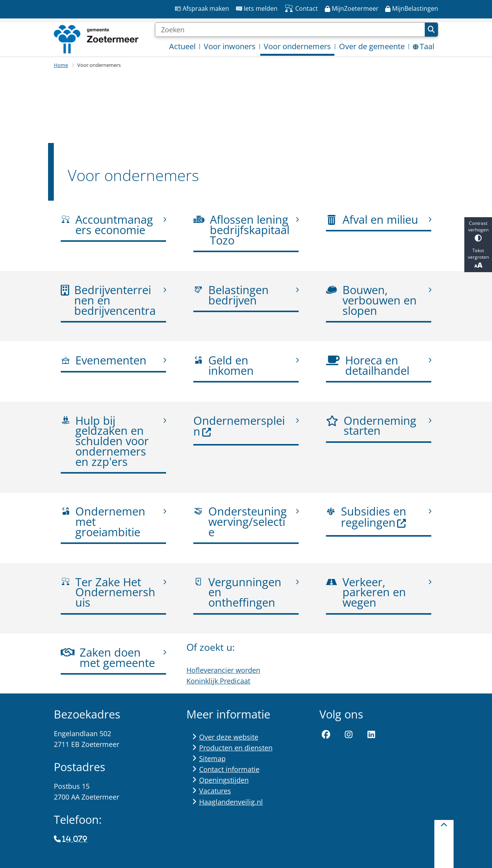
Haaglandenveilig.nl (231, 802)
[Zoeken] (290, 30)
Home (61, 65)
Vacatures (215, 791)
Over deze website (229, 737)
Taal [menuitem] (424, 46)
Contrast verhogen (478, 231)
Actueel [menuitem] (182, 46)
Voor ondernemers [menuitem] (297, 46)
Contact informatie (229, 769)
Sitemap (212, 758)
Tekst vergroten (478, 258)
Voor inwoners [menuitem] (230, 46)
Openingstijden (224, 780)
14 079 (75, 839)
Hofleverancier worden (223, 670)
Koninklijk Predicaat (218, 681)
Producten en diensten (236, 748)
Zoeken (431, 30)
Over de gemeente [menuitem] (372, 46)
